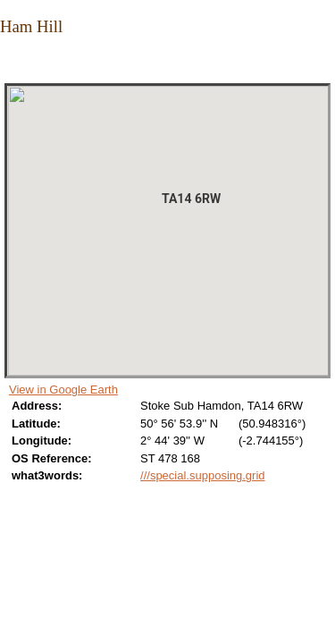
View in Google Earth (63, 390)
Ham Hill (31, 26)
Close (11, 64)
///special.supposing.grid (202, 475)
